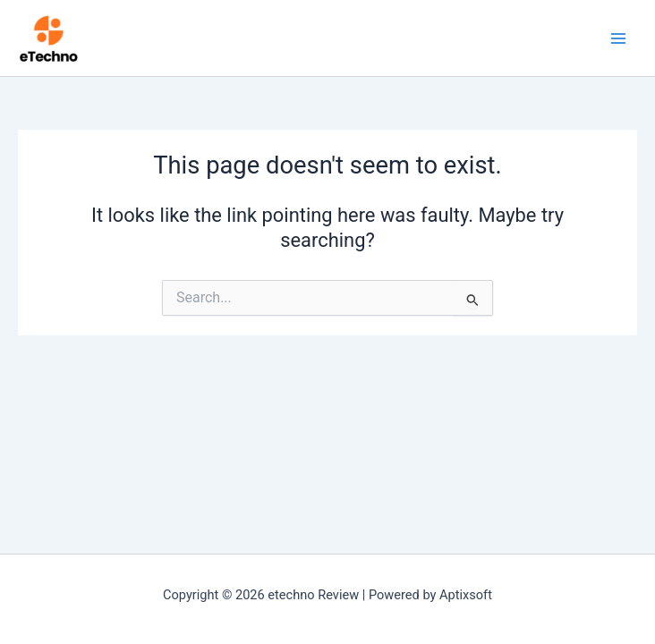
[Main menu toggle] (618, 38)
